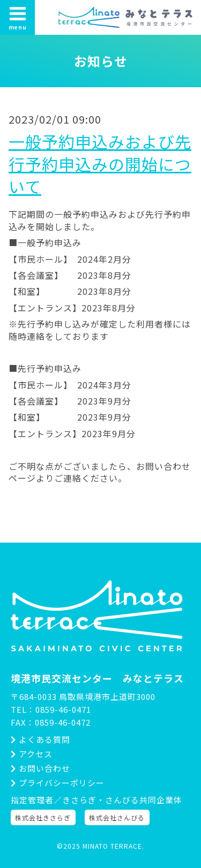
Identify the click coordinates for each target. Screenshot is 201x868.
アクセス (32, 754)
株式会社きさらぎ (43, 817)
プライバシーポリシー (58, 783)
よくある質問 (40, 739)
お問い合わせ (40, 768)
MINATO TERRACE (112, 846)
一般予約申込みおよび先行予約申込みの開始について (100, 164)
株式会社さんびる (117, 817)
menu (18, 18)
